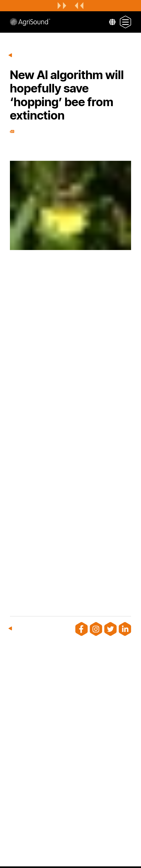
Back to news (11, 56)
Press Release (12, 131)
